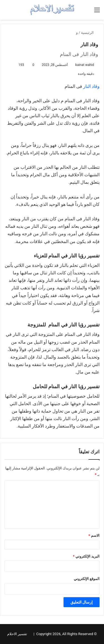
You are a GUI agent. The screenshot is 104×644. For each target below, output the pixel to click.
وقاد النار (91, 86)
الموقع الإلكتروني (87, 579)
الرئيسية (90, 33)
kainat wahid (85, 65)
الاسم (94, 536)
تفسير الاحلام (17, 634)
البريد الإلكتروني (86, 556)
